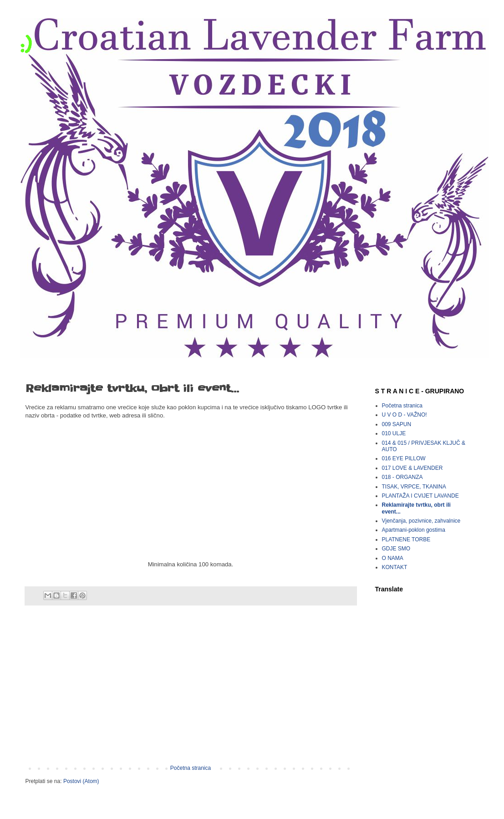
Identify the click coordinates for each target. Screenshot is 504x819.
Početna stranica (191, 768)
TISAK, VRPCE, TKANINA (414, 487)
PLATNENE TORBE (406, 539)
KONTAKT (395, 567)
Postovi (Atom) (81, 781)
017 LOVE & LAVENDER (412, 468)
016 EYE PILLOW (404, 458)
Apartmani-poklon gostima (414, 530)
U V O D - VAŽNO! (405, 415)
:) (26, 44)
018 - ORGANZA (402, 477)
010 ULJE (394, 433)
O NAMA (393, 558)
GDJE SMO (396, 549)
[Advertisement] (191, 690)
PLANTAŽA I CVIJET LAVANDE (420, 496)
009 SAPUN (397, 424)
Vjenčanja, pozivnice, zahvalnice (421, 521)
